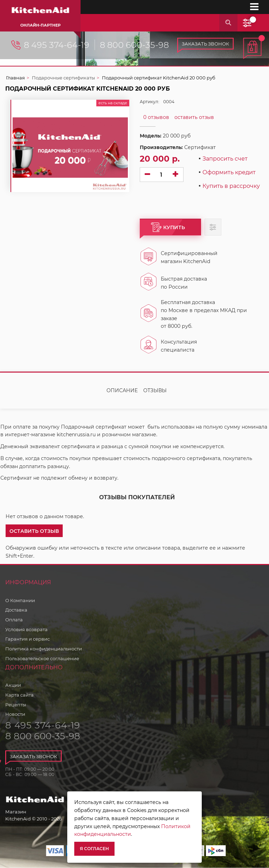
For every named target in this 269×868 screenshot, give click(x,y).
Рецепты (16, 705)
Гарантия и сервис (27, 639)
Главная (15, 78)
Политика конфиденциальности (44, 649)
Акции (13, 685)
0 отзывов (156, 117)
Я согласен (94, 849)
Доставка (16, 610)
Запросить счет (225, 159)
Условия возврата (26, 629)
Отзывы (155, 390)
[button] (34, 531)
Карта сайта (19, 695)
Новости (15, 714)
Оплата (14, 620)
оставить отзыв (194, 117)
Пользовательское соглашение (42, 658)
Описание (122, 390)
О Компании (20, 600)
